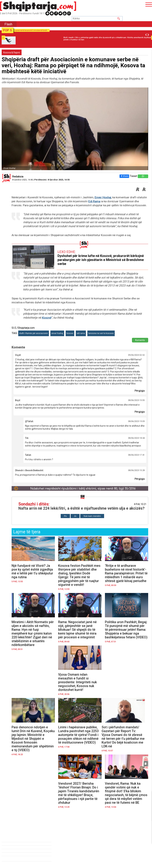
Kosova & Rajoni (12, 53)
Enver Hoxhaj (103, 197)
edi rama (81, 333)
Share (124, 176)
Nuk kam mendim (92, 516)
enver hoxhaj (57, 333)
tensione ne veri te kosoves (101, 333)
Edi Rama (94, 201)
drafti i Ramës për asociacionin (34, 333)
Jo (75, 516)
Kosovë (46, 318)
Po (65, 516)
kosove (70, 333)
